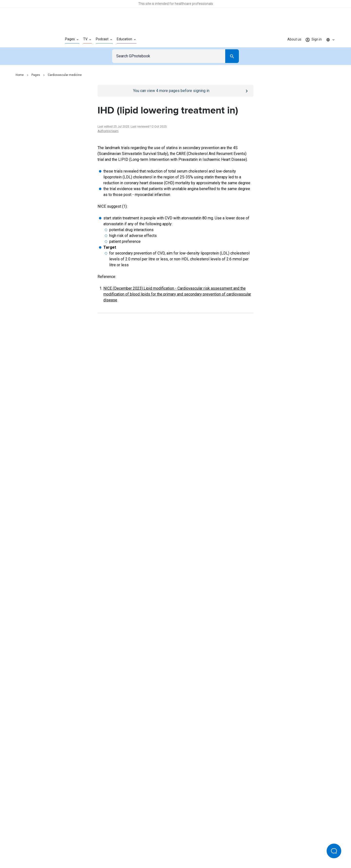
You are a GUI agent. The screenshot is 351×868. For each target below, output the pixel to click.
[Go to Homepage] (33, 40)
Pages (36, 75)
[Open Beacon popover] (334, 851)
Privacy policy (122, 848)
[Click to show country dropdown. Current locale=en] (331, 40)
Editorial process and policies (187, 848)
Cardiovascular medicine (65, 75)
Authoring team (108, 131)
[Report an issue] (175, 587)
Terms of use (149, 848)
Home (20, 75)
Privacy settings (227, 848)
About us (294, 39)
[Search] (232, 56)
